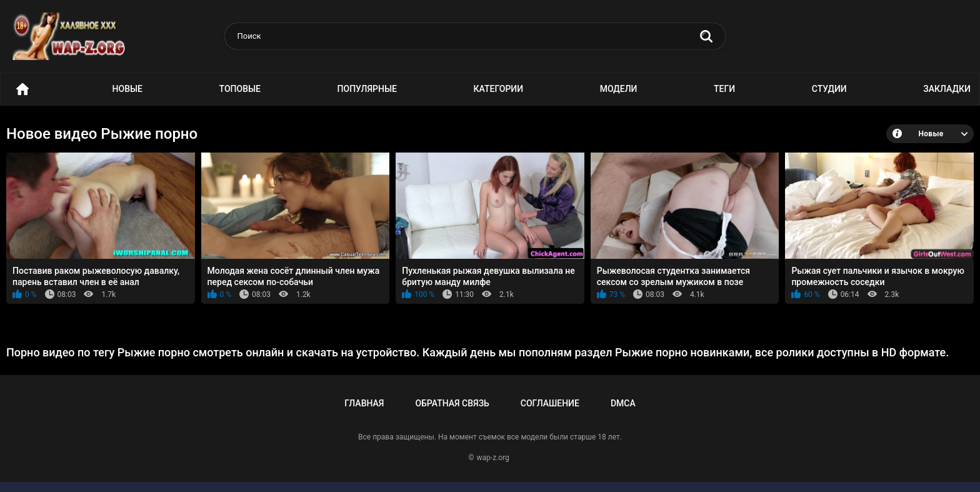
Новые (127, 89)
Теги (724, 89)
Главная (364, 403)
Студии (829, 89)
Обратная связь (452, 403)
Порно (22, 89)
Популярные (367, 89)
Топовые (240, 89)
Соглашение (550, 403)
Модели (619, 89)
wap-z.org (493, 458)
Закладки (947, 89)
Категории (499, 89)
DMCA (623, 403)
